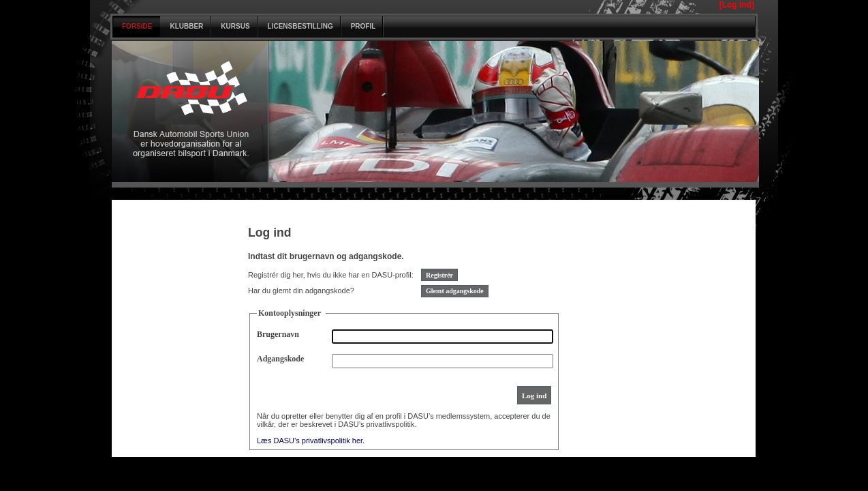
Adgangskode (280, 359)
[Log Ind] (737, 5)
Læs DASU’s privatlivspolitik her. (311, 441)
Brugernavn (278, 334)
